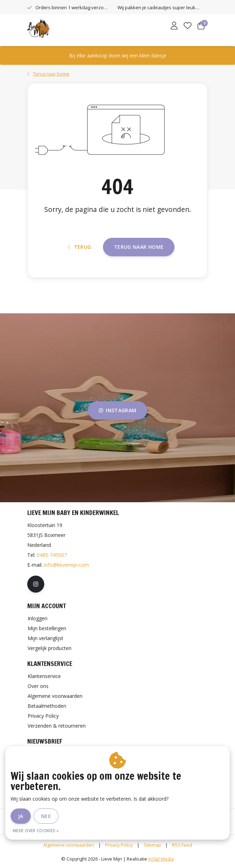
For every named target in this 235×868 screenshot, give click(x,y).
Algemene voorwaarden (69, 845)
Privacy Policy (119, 845)
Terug (80, 247)
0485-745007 (52, 555)
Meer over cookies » (36, 831)
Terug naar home (139, 247)
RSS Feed (182, 845)
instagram (117, 410)
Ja (21, 816)
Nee (46, 816)
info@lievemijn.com (66, 565)
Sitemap (152, 845)
